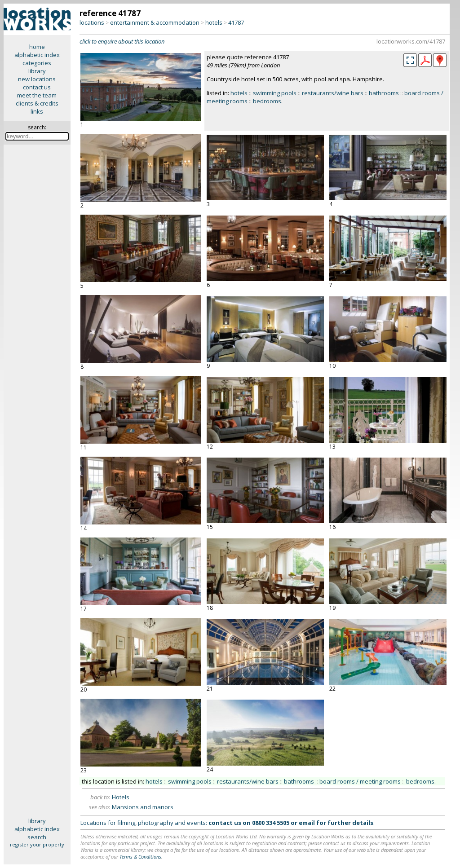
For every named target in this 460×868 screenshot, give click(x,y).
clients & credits (37, 103)
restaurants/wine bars (333, 93)
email (307, 823)
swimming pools (275, 93)
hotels (214, 22)
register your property (37, 844)
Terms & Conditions (140, 857)
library (37, 71)
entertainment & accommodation (155, 22)
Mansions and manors (143, 807)
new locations (37, 79)
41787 (236, 22)
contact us (37, 87)
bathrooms (384, 93)
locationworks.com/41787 (411, 41)
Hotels (121, 797)
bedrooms (267, 101)
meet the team (37, 95)
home (37, 47)
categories (37, 63)
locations (92, 22)
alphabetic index (37, 55)
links (37, 111)
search (37, 837)
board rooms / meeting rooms (360, 781)
